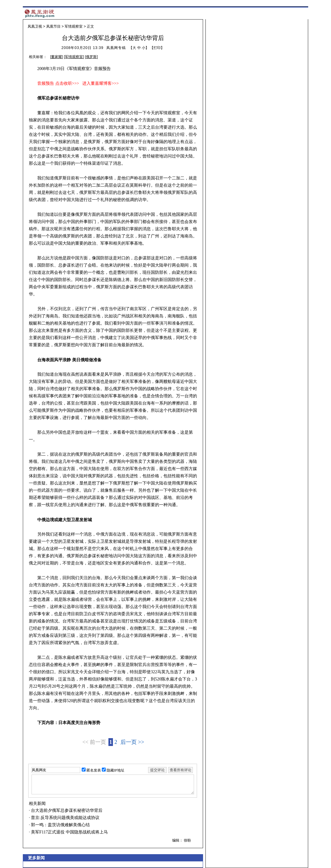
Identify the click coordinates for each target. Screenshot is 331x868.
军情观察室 (74, 26)
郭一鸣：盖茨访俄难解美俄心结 (60, 825)
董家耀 (56, 57)
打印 (157, 48)
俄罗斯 (91, 57)
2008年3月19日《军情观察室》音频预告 (74, 69)
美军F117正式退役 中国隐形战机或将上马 (69, 832)
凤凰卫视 (35, 26)
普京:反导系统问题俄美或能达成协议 (65, 818)
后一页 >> (132, 742)
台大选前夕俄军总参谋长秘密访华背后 (66, 810)
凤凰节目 (53, 26)
